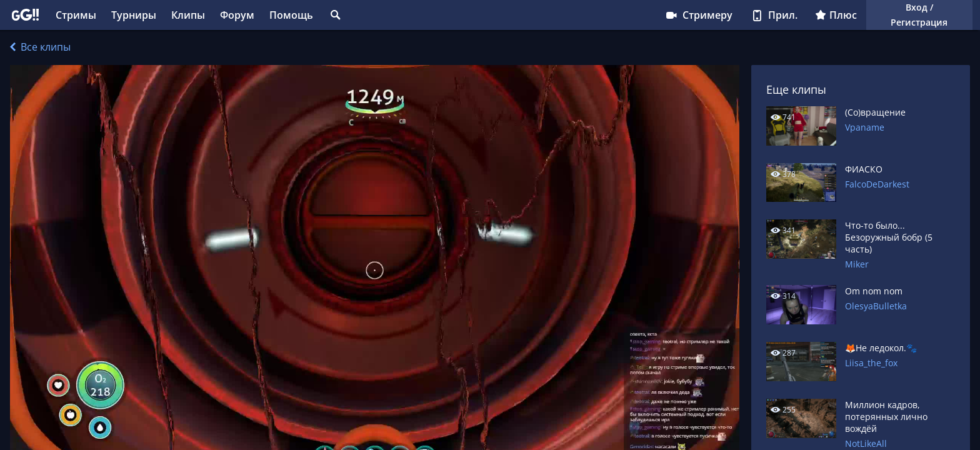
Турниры (134, 15)
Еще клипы (796, 89)
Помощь (291, 15)
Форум (237, 15)
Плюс (836, 15)
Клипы (188, 15)
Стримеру (698, 15)
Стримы (76, 15)
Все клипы (40, 47)
